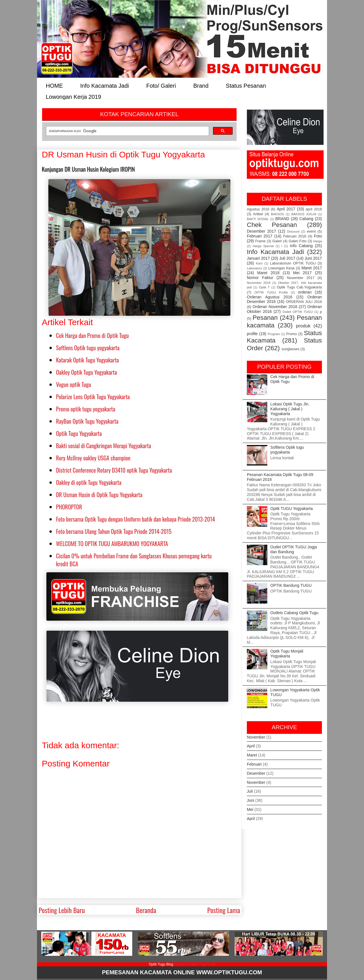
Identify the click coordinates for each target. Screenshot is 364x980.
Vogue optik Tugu (74, 384)
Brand (201, 85)
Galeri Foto (298, 241)
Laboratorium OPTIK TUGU (293, 263)
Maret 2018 (268, 273)
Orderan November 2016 (275, 307)
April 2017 (286, 209)
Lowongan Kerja (282, 268)
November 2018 (259, 283)
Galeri (277, 241)
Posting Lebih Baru (62, 910)
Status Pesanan (246, 85)
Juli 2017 (287, 258)
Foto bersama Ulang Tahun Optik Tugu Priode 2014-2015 (114, 531)
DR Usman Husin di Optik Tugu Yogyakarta (99, 495)
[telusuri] (127, 131)
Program (274, 334)
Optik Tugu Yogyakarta (79, 433)
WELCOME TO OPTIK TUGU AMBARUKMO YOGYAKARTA (112, 544)
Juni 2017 (313, 258)
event (311, 231)
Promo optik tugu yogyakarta (86, 409)
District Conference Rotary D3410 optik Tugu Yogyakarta (114, 470)
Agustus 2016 (258, 209)
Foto (318, 236)
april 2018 (314, 209)
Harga (318, 241)
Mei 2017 (302, 273)
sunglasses (290, 349)
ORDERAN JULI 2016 (304, 302)
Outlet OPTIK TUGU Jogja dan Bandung (294, 549)
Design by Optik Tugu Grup (195, 964)
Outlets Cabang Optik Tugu (294, 613)
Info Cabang (301, 246)
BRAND (282, 219)
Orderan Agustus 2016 (270, 297)
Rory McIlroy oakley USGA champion (93, 458)
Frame (260, 241)
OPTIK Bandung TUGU (291, 585)
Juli (250, 791)
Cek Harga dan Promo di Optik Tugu (92, 335)
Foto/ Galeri (161, 85)
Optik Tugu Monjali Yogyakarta (287, 654)
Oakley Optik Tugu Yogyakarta (86, 372)
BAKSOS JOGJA (304, 214)
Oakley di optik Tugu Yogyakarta (89, 482)
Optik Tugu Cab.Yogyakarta (300, 287)
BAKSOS (278, 214)
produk (303, 326)
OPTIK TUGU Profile (271, 292)
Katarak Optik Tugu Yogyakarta (87, 360)
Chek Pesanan (272, 225)
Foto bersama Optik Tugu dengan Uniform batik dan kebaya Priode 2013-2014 (136, 519)
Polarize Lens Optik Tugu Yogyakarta (93, 397)
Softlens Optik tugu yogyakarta (88, 348)
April (251, 746)
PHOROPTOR (69, 507)
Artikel (258, 214)
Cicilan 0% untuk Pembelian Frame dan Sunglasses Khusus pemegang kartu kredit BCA (134, 560)
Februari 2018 (295, 236)
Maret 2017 (312, 268)
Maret (252, 755)
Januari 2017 (258, 258)
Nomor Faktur (260, 278)
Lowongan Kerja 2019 (74, 96)
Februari (254, 764)
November (256, 737)
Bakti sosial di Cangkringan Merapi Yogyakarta (104, 446)
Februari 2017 (260, 236)
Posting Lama (224, 910)
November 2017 (301, 278)
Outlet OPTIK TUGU (297, 312)
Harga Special (263, 246)
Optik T (264, 287)
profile (252, 334)
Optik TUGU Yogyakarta (292, 509)
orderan (305, 292)
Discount (293, 231)
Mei (250, 809)
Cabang (306, 219)
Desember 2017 (261, 231)
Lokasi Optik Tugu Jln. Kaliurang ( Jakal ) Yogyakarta (290, 409)
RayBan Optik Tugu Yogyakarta (87, 421)
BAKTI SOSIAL (258, 219)
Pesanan (265, 318)
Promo (292, 334)
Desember (256, 773)
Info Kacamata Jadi (105, 85)
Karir (259, 263)
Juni (251, 800)
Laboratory (255, 268)
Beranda (146, 910)
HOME (54, 85)
